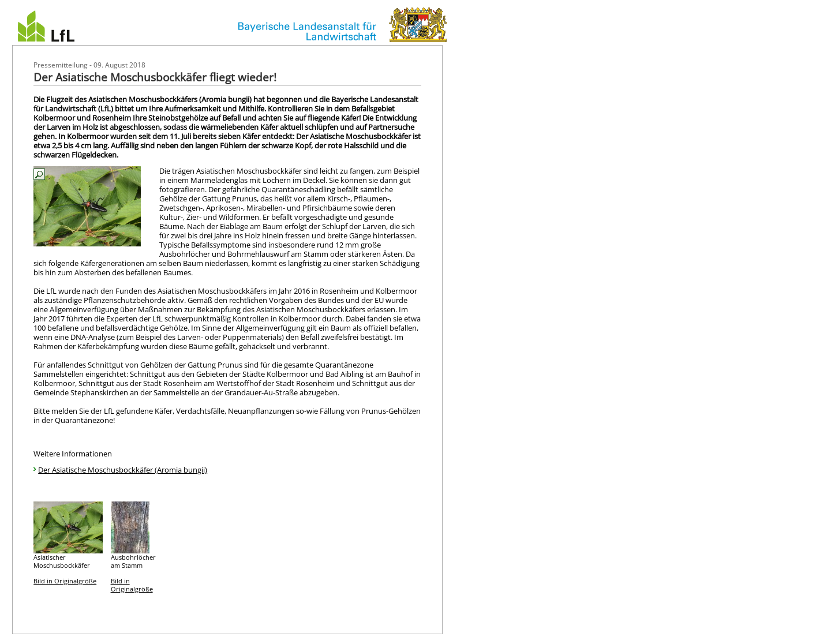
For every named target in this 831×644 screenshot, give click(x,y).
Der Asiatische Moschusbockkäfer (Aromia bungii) (123, 470)
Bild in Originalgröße (65, 581)
